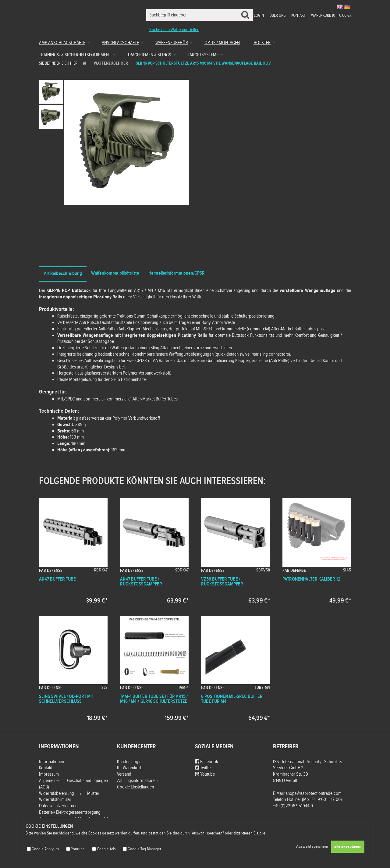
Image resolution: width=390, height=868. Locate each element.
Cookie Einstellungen (135, 787)
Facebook (207, 762)
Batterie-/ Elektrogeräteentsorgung (70, 812)
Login (259, 16)
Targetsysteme (203, 55)
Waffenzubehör (172, 43)
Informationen (51, 762)
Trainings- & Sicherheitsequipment (75, 55)
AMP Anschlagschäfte (62, 43)
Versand (124, 774)
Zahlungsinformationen (137, 781)
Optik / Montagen (222, 43)
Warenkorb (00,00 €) (331, 16)
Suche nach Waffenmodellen (174, 30)
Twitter (204, 768)
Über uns (278, 16)
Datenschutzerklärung (58, 806)
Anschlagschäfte (120, 43)
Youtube (205, 774)
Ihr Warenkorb (130, 768)
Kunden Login (129, 762)
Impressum (49, 774)
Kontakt (298, 16)
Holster (262, 43)
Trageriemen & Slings (149, 55)
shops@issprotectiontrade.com (314, 793)
